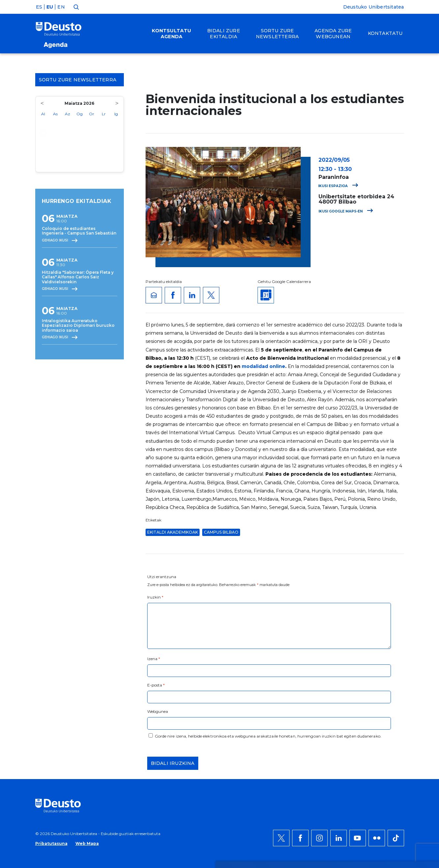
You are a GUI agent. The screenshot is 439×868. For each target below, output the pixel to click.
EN (61, 7)
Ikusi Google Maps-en (346, 211)
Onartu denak (384, 687)
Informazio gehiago (228, 703)
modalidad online (263, 366)
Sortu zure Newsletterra (80, 80)
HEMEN (201, 711)
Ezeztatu (376, 707)
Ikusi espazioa (338, 186)
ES (39, 7)
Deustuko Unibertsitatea (374, 7)
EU (50, 7)
